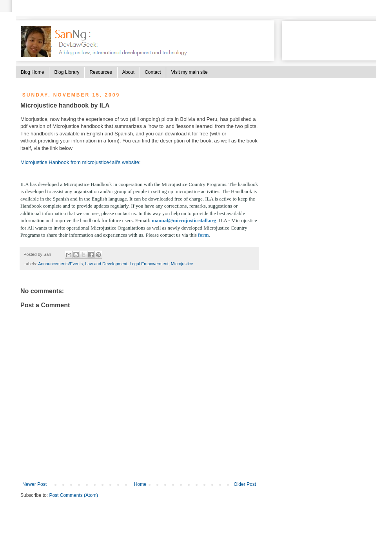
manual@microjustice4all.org (184, 220)
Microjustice (182, 264)
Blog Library (67, 72)
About (128, 72)
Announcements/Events (60, 264)
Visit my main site (189, 72)
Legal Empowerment (149, 264)
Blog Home (32, 72)
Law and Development (106, 264)
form (203, 235)
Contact (153, 72)
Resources (101, 72)
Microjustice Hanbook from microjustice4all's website (80, 162)
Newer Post (34, 484)
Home (140, 484)
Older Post (245, 484)
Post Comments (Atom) (73, 495)
